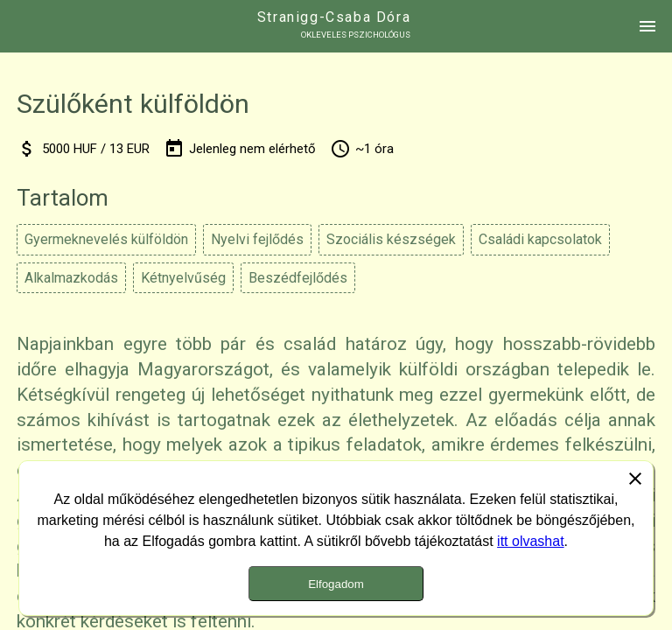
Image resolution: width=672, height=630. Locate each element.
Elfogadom (336, 584)
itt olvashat (530, 541)
